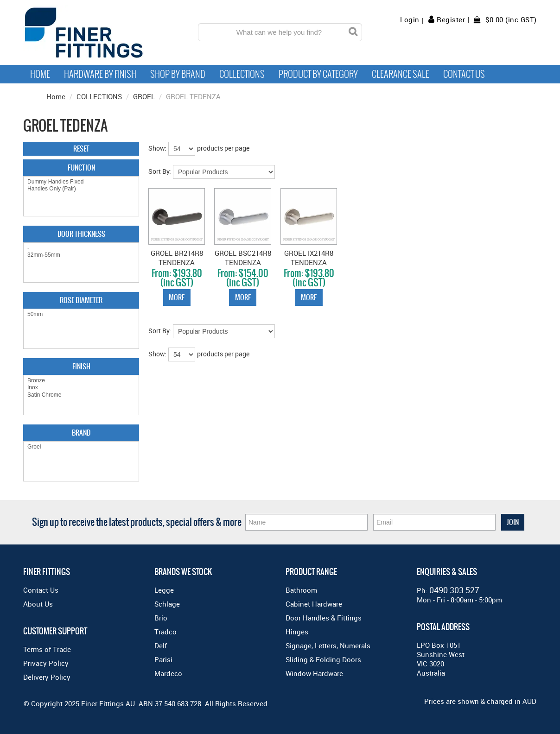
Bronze (81, 381)
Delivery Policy (47, 677)
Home (40, 74)
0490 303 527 (454, 590)
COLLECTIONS (99, 96)
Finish (81, 366)
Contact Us (464, 74)
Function (81, 168)
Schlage (167, 604)
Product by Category (318, 74)
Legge (164, 590)
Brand (81, 433)
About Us (38, 604)
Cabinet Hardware (314, 604)
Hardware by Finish (100, 74)
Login (410, 20)
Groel (81, 447)
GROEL (144, 96)
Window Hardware (314, 673)
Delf (161, 645)
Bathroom (301, 590)
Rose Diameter (81, 300)
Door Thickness (81, 234)
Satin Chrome (81, 395)
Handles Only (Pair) (81, 189)
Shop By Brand (178, 74)
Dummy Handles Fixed (81, 182)
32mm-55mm (81, 255)
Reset (81, 149)
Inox (81, 388)
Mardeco (168, 673)
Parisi (163, 659)
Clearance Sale (401, 74)
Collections (242, 74)
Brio (161, 618)
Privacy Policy (46, 663)
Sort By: (160, 171)
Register (451, 19)
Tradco (165, 632)
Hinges (297, 632)
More (177, 297)
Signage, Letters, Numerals (328, 645)
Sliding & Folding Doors (323, 659)
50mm (81, 314)
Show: (157, 148)
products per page (223, 148)
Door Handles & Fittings (324, 618)
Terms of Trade (47, 649)
